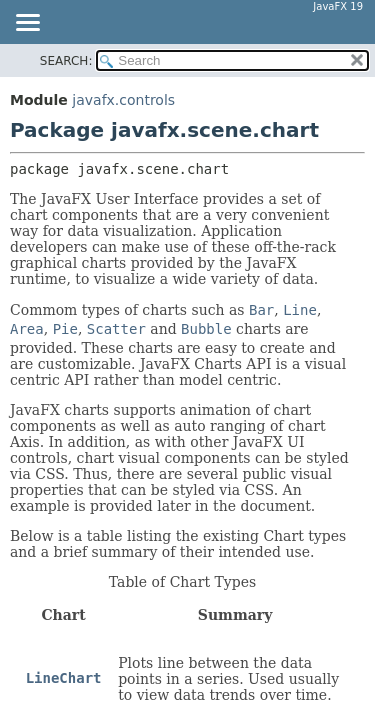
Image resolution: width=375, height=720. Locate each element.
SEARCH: (66, 61)
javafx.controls (123, 100)
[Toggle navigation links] (27, 24)
